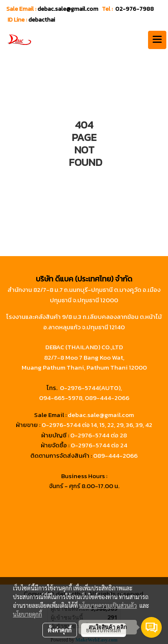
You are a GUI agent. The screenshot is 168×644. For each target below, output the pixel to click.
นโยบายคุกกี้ (27, 614)
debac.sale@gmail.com (101, 415)
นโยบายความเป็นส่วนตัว (108, 605)
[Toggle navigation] (157, 40)
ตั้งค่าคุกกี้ (60, 630)
